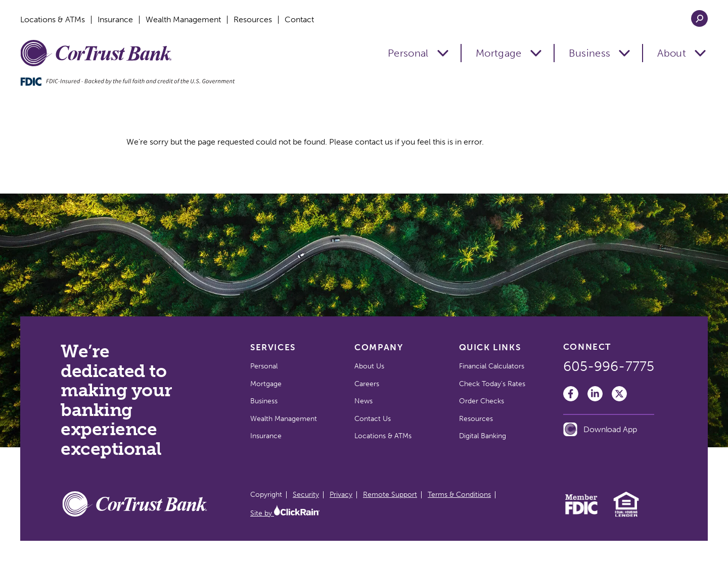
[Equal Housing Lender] (626, 515)
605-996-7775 (609, 366)
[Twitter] (619, 394)
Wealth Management (183, 20)
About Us (369, 366)
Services (273, 347)
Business (590, 53)
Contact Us (373, 419)
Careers (367, 384)
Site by (285, 513)
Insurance (115, 20)
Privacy (341, 495)
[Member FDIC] (582, 512)
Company (379, 347)
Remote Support (390, 495)
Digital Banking (483, 436)
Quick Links (490, 347)
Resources (253, 20)
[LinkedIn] (595, 394)
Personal (408, 53)
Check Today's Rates (492, 384)
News (363, 401)
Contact (299, 20)
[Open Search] (699, 18)
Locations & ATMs (53, 20)
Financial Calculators (492, 366)
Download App (600, 429)
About (672, 53)
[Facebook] (571, 394)
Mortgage (499, 53)
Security (306, 495)
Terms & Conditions (459, 495)
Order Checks (482, 401)
